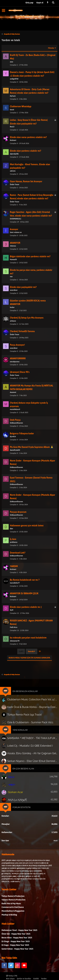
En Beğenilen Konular (26, 701)
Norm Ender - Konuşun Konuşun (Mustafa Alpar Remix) (32, 472)
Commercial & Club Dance (13, 917)
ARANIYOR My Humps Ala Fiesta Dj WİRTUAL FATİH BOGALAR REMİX (31, 398)
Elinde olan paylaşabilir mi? (25, 297)
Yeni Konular (22, 731)
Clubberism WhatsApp (23, 117)
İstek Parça (18, 430)
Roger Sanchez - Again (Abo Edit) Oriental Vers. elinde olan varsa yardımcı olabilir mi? (31, 224)
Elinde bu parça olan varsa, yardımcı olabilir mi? (31, 282)
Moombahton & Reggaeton (13, 920)
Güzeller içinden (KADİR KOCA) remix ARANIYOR (28, 313)
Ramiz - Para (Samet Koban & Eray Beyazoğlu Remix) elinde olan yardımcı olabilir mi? (31, 207)
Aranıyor (18, 239)
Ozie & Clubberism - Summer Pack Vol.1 (29, 725)
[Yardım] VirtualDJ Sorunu (24, 341)
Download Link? (20, 563)
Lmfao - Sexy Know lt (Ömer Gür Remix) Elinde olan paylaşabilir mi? (29, 132)
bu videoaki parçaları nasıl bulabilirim (28, 648)
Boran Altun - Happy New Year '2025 (17, 947)
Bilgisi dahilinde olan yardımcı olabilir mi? (30, 266)
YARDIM (17, 576)
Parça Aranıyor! (20, 355)
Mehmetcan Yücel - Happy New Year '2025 (19, 940)
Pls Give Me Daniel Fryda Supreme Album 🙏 (31, 457)
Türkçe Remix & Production (13, 906)
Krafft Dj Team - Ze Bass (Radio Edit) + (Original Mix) (33, 57)
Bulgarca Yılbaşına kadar (24, 444)
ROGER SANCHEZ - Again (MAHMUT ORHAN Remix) (31, 632)
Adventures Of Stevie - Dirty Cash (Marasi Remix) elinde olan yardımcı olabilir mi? (30, 91)
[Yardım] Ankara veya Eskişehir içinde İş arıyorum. (29, 415)
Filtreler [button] (51, 48)
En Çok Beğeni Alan (25, 760)
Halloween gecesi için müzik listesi (27, 536)
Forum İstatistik (23, 790)
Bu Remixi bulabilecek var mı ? (26, 590)
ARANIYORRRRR (20, 369)
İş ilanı (17, 549)
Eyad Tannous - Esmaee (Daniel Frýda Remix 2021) (31, 490)
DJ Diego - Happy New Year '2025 (16, 951)
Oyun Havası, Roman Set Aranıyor (27, 192)
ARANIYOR (18, 253)
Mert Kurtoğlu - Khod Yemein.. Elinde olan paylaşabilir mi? (30, 176)
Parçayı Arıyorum (21, 522)
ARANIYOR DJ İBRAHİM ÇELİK (25, 604)
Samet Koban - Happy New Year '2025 (17, 958)
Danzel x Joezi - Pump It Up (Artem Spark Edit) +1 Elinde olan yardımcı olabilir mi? (32, 74)
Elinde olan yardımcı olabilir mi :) (27, 617)
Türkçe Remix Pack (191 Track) (27, 719)
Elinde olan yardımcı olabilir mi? (26, 161)
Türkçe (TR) (12, 976)
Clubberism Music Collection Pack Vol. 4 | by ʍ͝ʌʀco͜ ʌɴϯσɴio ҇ (30, 708)
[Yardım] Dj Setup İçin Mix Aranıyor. (27, 328)
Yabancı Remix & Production (13, 909)
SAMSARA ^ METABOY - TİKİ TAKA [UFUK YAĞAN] (32, 737)
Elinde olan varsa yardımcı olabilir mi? (29, 147)
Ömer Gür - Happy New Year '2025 (16, 943)
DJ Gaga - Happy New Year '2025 (15, 954)
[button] (4, 10)
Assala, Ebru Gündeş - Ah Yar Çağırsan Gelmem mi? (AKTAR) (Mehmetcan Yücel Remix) (32, 749)
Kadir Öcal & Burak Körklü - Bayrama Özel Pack (30, 713)
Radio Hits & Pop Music (11, 913)
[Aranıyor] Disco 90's (22, 382)
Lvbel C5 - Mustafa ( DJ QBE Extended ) (30, 743)
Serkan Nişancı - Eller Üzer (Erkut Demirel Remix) (32, 755)
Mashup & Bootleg (9, 924)
